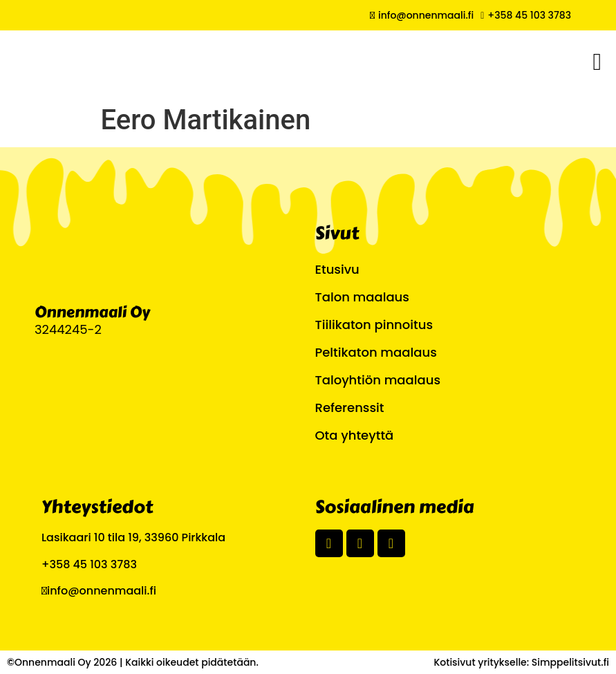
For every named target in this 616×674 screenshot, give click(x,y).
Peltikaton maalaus (376, 352)
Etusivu (337, 269)
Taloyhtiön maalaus (378, 380)
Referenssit (350, 408)
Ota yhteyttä (355, 435)
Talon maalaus (362, 297)
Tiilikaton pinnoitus (374, 325)
